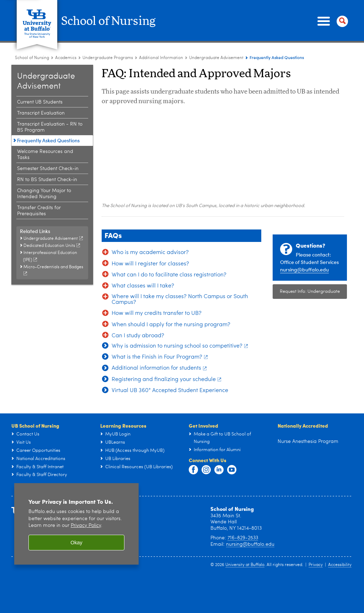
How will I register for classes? (150, 264)
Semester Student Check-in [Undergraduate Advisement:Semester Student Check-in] (48, 169)
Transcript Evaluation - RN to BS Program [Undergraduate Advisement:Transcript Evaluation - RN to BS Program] (50, 127)
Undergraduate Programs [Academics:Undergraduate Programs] (108, 58)
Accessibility (340, 599)
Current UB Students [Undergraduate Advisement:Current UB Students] (40, 102)
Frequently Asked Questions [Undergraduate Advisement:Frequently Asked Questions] (48, 140)
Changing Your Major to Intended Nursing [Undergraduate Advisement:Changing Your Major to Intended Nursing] (44, 194)
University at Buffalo (245, 599)
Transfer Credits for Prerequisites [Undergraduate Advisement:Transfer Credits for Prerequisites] (39, 211)
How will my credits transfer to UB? (157, 313)
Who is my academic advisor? (150, 253)
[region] (76, 558)
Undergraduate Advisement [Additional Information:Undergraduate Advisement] (216, 58)
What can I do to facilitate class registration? (169, 275)
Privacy (316, 599)
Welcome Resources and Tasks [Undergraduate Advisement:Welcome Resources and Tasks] (45, 155)
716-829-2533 (243, 572)
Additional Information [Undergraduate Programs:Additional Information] (161, 58)
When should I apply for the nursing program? (171, 325)
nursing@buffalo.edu (304, 269)
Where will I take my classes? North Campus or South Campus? (180, 300)
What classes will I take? (143, 286)
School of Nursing (115, 21)
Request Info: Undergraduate (310, 292)
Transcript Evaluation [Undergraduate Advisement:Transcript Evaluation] (41, 113)
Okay (76, 577)
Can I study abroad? (138, 336)
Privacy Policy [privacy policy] (86, 560)
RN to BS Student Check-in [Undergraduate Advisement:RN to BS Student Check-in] (47, 180)
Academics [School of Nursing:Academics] (66, 58)
